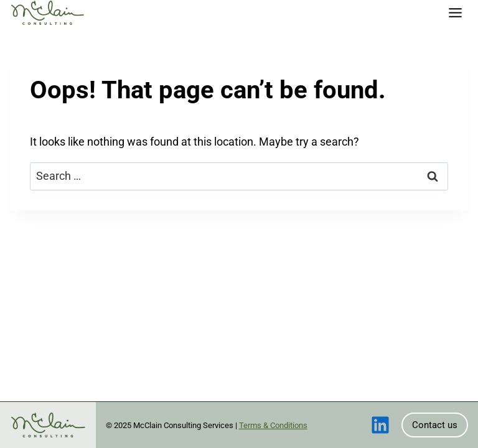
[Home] (47, 13)
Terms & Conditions (273, 425)
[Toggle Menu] (455, 13)
